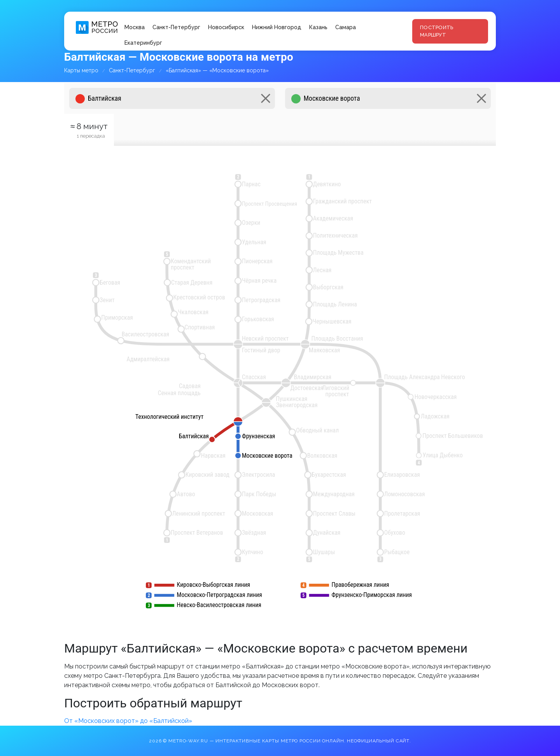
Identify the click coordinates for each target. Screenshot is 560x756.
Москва (135, 27)
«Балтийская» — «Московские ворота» (217, 70)
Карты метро (81, 70)
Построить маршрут (437, 31)
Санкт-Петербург (176, 27)
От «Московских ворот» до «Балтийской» (128, 721)
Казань (318, 27)
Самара (346, 27)
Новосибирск (226, 27)
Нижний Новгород (277, 27)
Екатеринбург (143, 43)
